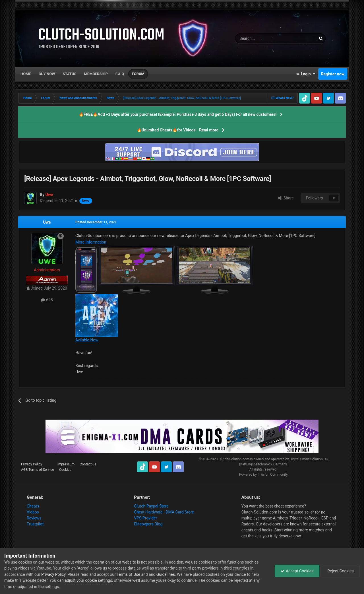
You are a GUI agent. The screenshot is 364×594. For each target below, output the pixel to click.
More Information (91, 242)
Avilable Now (87, 340)
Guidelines (166, 574)
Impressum (66, 464)
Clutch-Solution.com (234, 459)
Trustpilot (35, 524)
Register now (333, 74)
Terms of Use (128, 574)
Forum (138, 74)
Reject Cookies (340, 571)
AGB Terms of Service (38, 470)
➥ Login (306, 74)
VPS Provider (145, 518)
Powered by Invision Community (263, 475)
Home (26, 74)
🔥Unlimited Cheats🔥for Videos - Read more (178, 130)
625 (47, 300)
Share (286, 198)
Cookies (65, 470)
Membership (96, 74)
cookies (212, 574)
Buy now (47, 74)
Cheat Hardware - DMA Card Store (164, 512)
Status (70, 74)
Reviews (34, 518)
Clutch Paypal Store (151, 506)
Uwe (47, 222)
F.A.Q (120, 74)
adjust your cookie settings (88, 580)
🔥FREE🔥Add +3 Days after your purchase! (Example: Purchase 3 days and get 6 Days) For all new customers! (178, 114)
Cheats (33, 506)
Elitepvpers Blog (148, 524)
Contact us (88, 464)
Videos (33, 512)
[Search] (262, 38)
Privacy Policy (32, 464)
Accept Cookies (297, 571)
